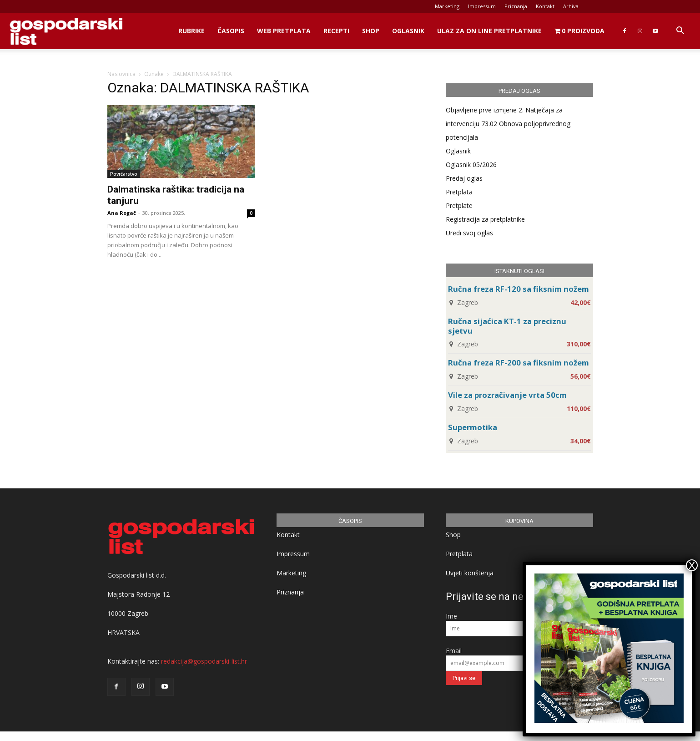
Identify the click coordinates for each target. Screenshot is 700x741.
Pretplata (459, 192)
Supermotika (473, 427)
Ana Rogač (122, 213)
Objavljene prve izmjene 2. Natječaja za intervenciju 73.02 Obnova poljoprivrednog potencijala (508, 124)
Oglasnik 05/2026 (471, 165)
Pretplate (459, 206)
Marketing (447, 6)
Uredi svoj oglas (469, 233)
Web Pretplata (284, 31)
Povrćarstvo (124, 174)
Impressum (482, 6)
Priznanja (516, 6)
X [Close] (692, 565)
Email (454, 651)
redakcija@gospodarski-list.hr (204, 661)
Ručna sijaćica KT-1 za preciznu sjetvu (507, 326)
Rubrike (191, 31)
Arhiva (571, 6)
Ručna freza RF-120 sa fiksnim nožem (519, 289)
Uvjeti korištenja (470, 573)
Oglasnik (408, 31)
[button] (680, 32)
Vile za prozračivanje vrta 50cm (507, 395)
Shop (371, 31)
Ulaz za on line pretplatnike (489, 31)
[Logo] (66, 31)
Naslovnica (121, 74)
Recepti (336, 31)
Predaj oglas (464, 178)
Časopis (231, 31)
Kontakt (545, 6)
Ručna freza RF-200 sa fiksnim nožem (519, 363)
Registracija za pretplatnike (485, 219)
